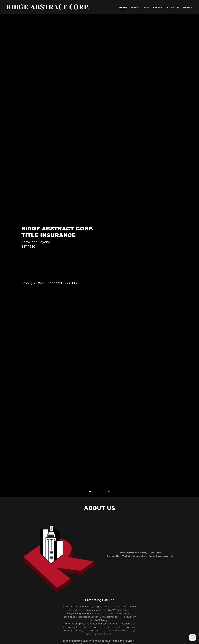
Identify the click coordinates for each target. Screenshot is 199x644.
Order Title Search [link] (166, 7)
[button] (188, 7)
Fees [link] (146, 7)
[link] (52, 9)
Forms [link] (135, 7)
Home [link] (123, 7)
